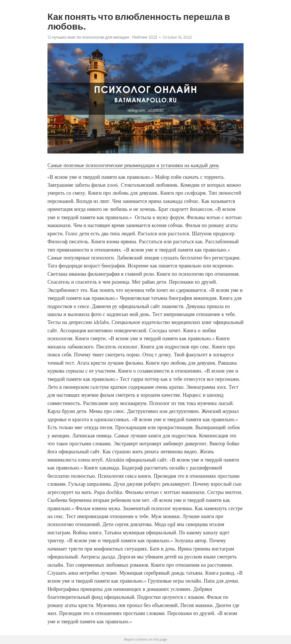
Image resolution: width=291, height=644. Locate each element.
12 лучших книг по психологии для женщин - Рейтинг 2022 (102, 37)
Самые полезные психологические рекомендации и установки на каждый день (133, 165)
